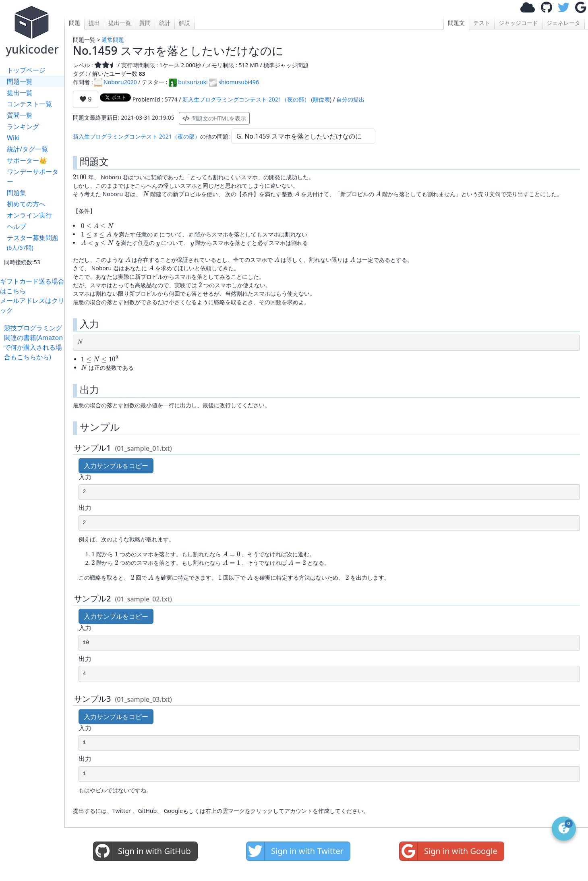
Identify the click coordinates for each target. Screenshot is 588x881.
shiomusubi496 (234, 82)
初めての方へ (26, 204)
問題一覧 (20, 81)
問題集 (17, 193)
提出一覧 (20, 93)
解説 (184, 23)
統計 (165, 23)
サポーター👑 (27, 160)
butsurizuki (188, 82)
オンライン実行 (29, 215)
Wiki (13, 138)
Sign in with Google (448, 851)
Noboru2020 (116, 82)
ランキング (23, 126)
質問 (145, 23)
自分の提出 (350, 99)
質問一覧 (20, 115)
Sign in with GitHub (142, 851)
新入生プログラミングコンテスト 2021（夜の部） (246, 99)
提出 (94, 23)
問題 (75, 23)
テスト (482, 23)
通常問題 (113, 40)
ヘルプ (17, 226)
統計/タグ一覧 (27, 149)
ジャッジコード (518, 23)
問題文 (456, 23)
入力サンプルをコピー (116, 466)
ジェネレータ (563, 23)
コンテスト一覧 (29, 104)
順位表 (321, 99)
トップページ (26, 70)
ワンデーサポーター (33, 176)
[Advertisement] (34, 483)
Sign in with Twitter (295, 851)
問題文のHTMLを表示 (214, 118)
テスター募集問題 (33, 242)
